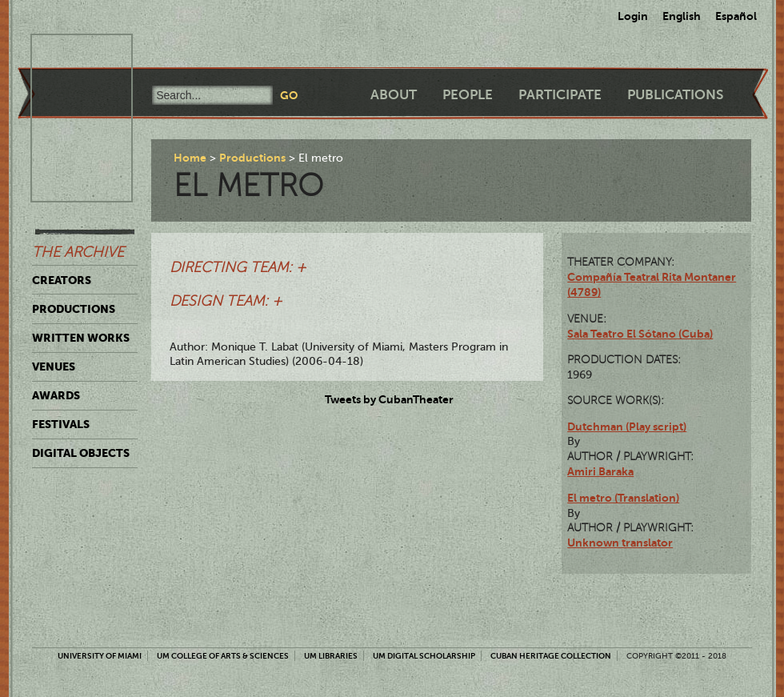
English (682, 16)
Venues (54, 367)
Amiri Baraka (600, 471)
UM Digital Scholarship (424, 656)
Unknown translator (620, 543)
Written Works (81, 338)
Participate (560, 95)
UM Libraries (331, 656)
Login (633, 16)
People (468, 95)
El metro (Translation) (623, 498)
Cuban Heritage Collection (551, 656)
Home (190, 158)
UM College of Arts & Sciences (223, 656)
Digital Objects (81, 453)
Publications (675, 95)
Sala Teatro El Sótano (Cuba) (640, 334)
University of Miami (100, 656)
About (394, 95)
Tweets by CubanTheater (389, 399)
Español (736, 16)
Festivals (61, 424)
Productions (74, 309)
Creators (62, 280)
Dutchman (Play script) (627, 427)
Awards (56, 395)
